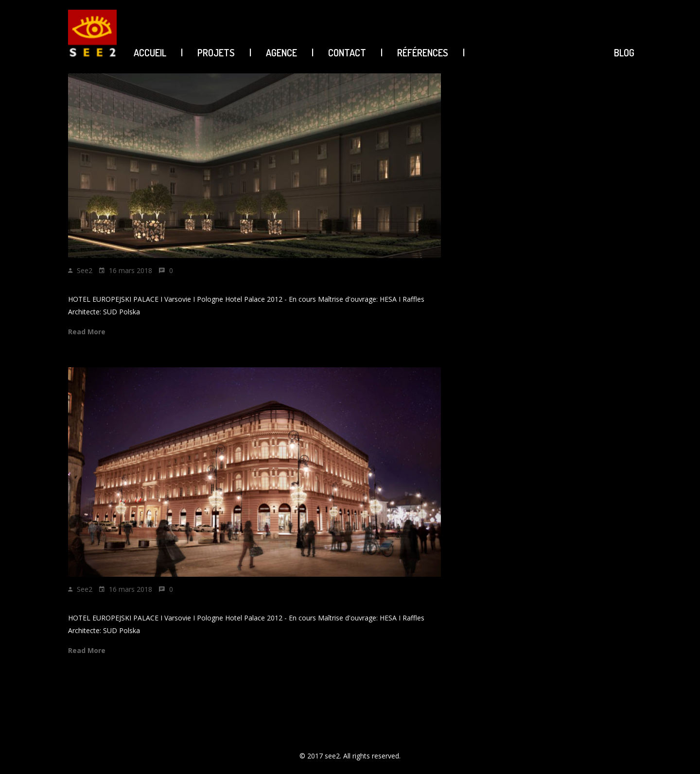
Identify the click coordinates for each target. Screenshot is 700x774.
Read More (87, 332)
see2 (85, 270)
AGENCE (281, 52)
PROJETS (216, 52)
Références (423, 52)
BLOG (624, 52)
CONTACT (347, 52)
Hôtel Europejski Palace (119, 286)
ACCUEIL (150, 52)
